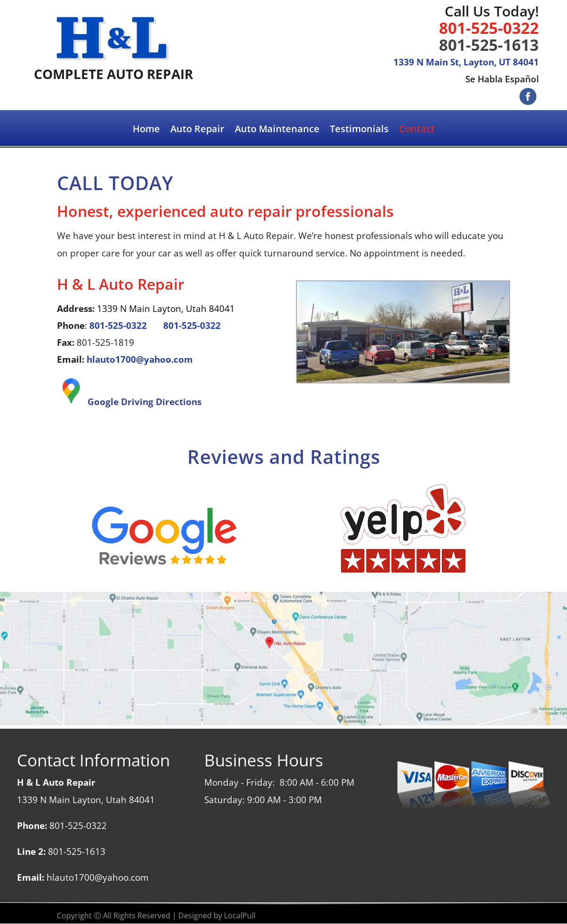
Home (146, 130)
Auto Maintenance (277, 130)
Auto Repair (197, 130)
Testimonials (359, 130)
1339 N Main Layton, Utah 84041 (166, 309)
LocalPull (240, 916)
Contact (417, 130)
